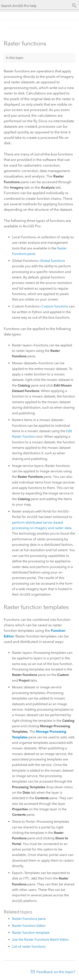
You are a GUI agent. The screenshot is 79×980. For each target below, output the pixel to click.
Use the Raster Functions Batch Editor (40, 940)
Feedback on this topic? (56, 972)
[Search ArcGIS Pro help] (35, 6)
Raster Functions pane (29, 919)
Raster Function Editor (29, 926)
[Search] (74, 6)
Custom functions (55, 306)
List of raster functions (29, 946)
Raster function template (31, 933)
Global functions (52, 261)
